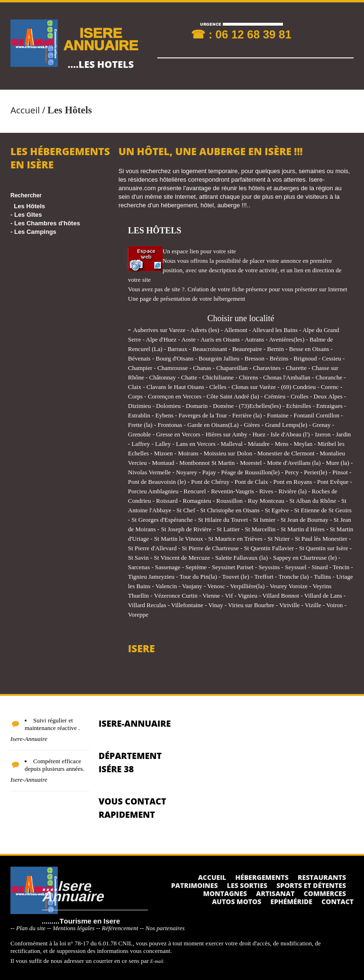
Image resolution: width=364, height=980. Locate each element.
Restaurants (322, 877)
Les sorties (247, 885)
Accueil (25, 110)
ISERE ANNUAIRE (100, 39)
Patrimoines (195, 885)
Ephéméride (291, 901)
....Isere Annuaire (73, 891)
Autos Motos (237, 901)
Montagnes (225, 893)
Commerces (325, 893)
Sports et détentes (311, 885)
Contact (337, 901)
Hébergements (262, 877)
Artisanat (275, 893)
